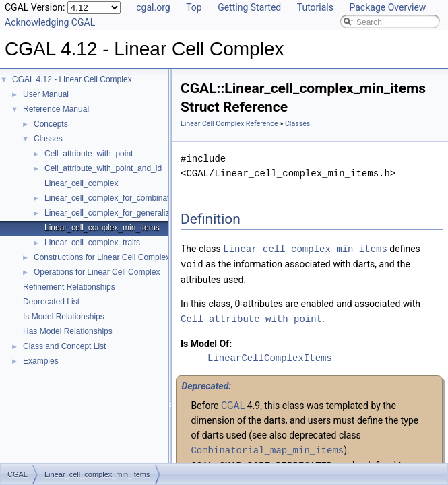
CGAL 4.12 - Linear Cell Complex (72, 79)
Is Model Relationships (64, 317)
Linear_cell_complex (81, 183)
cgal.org (153, 7)
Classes (48, 139)
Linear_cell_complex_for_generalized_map (122, 213)
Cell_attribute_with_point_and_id (103, 168)
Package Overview (387, 7)
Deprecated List (51, 302)
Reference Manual (56, 109)
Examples (41, 361)
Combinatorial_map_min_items (267, 448)
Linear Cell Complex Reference (229, 124)
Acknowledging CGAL (50, 22)
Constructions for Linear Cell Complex (102, 257)
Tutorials (315, 7)
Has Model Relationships (68, 331)
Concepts (51, 124)
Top (194, 7)
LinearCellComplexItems (270, 356)
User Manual (46, 94)
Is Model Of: (206, 342)
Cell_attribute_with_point (89, 154)
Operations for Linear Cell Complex (97, 272)
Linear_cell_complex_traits (92, 243)
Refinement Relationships (69, 287)
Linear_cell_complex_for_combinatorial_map (125, 198)
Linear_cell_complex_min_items (102, 228)
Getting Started (249, 7)
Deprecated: (206, 384)
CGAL (233, 403)
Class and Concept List (64, 346)
